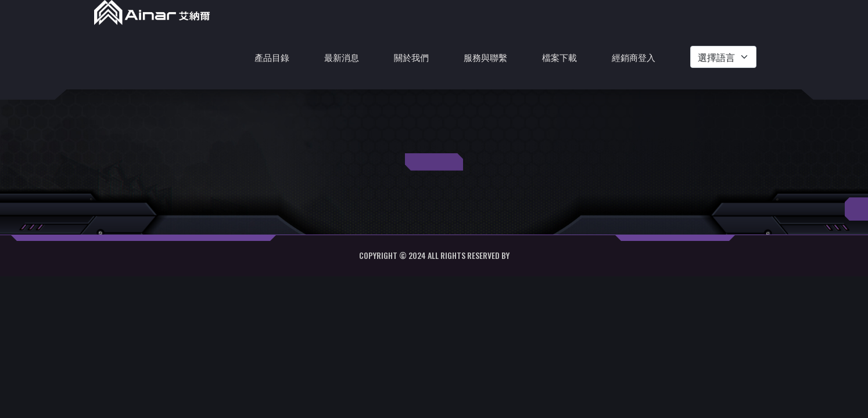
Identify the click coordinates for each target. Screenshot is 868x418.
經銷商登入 (634, 57)
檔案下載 (559, 57)
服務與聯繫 (485, 57)
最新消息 (342, 57)
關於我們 (411, 57)
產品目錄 (272, 57)
